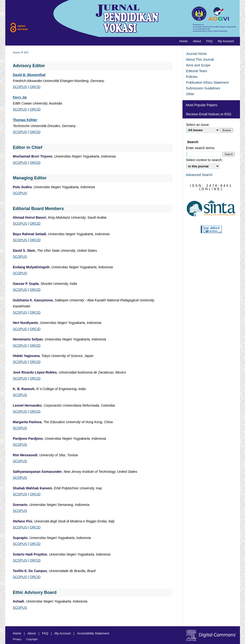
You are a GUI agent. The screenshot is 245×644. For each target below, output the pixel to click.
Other (190, 94)
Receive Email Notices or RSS (209, 114)
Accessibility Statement (93, 633)
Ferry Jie (20, 97)
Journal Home (197, 54)
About (32, 633)
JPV (26, 53)
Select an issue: (198, 125)
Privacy (17, 639)
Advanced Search (199, 175)
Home (16, 53)
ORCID (35, 87)
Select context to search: (204, 160)
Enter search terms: (201, 148)
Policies (192, 77)
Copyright (32, 639)
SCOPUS (20, 87)
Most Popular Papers (202, 105)
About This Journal (200, 59)
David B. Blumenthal (29, 75)
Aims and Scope (198, 65)
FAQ (45, 633)
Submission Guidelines (203, 88)
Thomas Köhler (25, 120)
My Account (63, 633)
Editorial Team (197, 71)
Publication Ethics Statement (207, 82)
